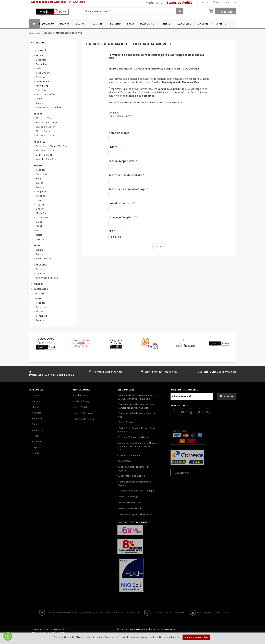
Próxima (159, 246)
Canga (40, 254)
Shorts (40, 226)
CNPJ (112, 147)
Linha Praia (42, 217)
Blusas (38, 114)
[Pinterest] (182, 412)
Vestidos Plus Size (46, 159)
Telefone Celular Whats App (127, 189)
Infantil (39, 298)
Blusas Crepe (43, 131)
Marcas (38, 55)
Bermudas (42, 174)
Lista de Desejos (83, 401)
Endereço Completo (122, 217)
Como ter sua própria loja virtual (135, 514)
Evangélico (41, 289)
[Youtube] (191, 412)
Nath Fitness (43, 90)
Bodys (39, 178)
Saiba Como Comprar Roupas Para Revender (136, 430)
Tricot (39, 235)
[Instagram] (208, 412)
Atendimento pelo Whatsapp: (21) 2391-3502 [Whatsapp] (58, 2)
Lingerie (40, 209)
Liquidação (41, 51)
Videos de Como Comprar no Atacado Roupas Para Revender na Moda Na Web (137, 446)
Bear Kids (41, 60)
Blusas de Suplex (46, 127)
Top (38, 230)
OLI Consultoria (38, 632)
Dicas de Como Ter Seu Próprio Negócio (134, 469)
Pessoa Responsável (122, 161)
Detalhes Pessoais (84, 419)
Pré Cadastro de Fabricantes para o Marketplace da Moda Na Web (136, 406)
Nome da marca (119, 133)
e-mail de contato (121, 203)
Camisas (41, 273)
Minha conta (155, 3)
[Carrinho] (222, 11)
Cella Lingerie (43, 73)
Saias (39, 222)
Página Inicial (34, 33)
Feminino (40, 165)
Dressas (41, 77)
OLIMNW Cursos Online (49, 107)
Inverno (40, 239)
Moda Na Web (182, 473)
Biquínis (40, 250)
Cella (39, 68)
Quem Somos (126, 422)
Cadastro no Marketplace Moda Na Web (136, 415)
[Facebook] (174, 412)
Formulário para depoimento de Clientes (135, 483)
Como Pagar (125, 461)
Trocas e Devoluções (130, 502)
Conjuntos (42, 191)
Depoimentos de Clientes (132, 476)
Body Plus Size (44, 155)
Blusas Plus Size (45, 135)
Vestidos (41, 170)
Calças (40, 183)
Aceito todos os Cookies (196, 637)
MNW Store (42, 86)
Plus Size (39, 142)
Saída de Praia (44, 258)
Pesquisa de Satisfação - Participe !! (137, 491)
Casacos (41, 187)
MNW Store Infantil (46, 94)
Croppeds (41, 196)
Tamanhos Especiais (47, 278)
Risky (39, 99)
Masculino (41, 265)
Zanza (40, 103)
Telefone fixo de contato (125, 175)
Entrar (200, 2)
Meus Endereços (83, 413)
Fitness (38, 284)
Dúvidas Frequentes (129, 455)
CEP (111, 231)
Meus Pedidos (82, 407)
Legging (40, 204)
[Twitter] (199, 412)
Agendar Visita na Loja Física (133, 437)
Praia (37, 245)
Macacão (41, 213)
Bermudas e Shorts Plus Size (52, 146)
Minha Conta (81, 395)
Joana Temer (43, 81)
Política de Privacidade (131, 508)
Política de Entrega (128, 497)
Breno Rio (41, 64)
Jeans (39, 200)
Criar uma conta (225, 2)
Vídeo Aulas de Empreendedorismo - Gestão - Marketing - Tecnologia (137, 397)
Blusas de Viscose (46, 118)
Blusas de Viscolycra (47, 122)
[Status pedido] (178, 3)
